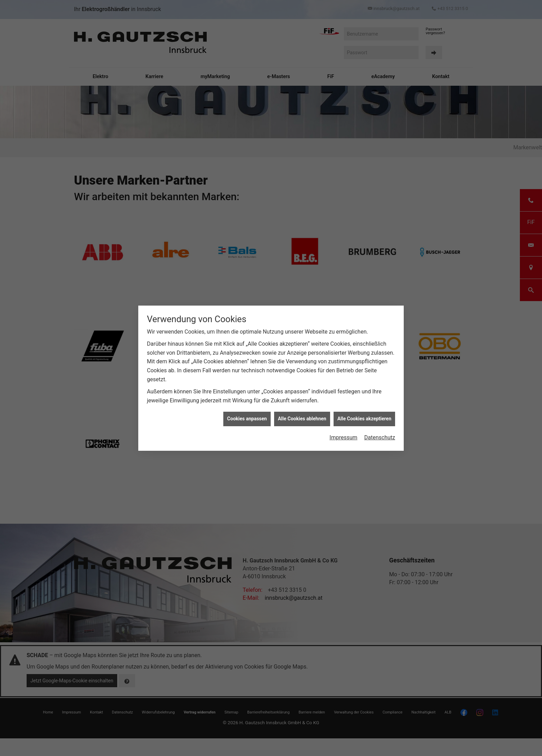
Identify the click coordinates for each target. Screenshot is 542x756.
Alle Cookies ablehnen (302, 419)
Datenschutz (380, 437)
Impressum (343, 437)
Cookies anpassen (247, 419)
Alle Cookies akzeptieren (364, 419)
